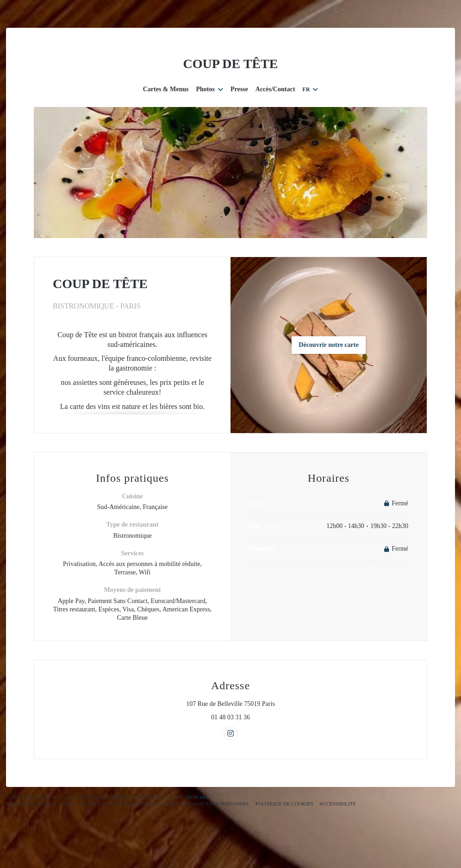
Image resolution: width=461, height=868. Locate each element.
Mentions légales (31, 804)
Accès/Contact (275, 89)
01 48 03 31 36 (230, 717)
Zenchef (198, 797)
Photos (209, 89)
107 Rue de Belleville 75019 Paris (269, 704)
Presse (239, 89)
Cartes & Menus (166, 89)
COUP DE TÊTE (231, 64)
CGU (67, 804)
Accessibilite (337, 804)
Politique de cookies (284, 804)
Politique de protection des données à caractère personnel (164, 804)
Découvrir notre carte (328, 345)
